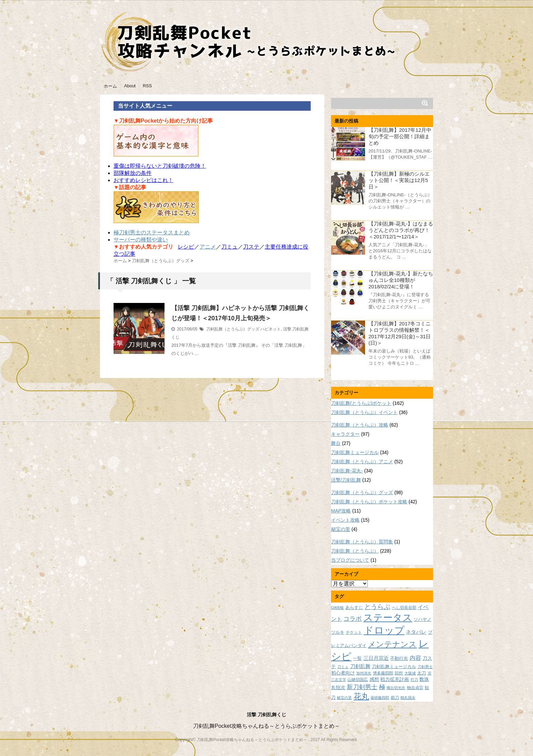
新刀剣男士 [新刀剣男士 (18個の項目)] (362, 687)
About (130, 86)
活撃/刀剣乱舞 (346, 480)
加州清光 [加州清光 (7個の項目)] (364, 673)
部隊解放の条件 (133, 173)
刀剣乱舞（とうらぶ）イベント (364, 412)
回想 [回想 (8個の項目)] (399, 673)
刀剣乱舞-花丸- (347, 471)
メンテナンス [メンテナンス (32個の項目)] (392, 644)
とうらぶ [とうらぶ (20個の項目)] (377, 607)
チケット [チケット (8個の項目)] (354, 632)
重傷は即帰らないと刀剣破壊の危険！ (160, 166)
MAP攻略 (341, 511)
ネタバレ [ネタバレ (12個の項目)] (416, 632)
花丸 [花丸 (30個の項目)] (361, 696)
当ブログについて (350, 560)
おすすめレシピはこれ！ (143, 180)
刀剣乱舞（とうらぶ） (355, 551)
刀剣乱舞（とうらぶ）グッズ (233, 329)
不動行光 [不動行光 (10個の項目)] (399, 658)
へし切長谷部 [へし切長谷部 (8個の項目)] (404, 607)
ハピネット (271, 329)
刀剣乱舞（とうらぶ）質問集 (362, 542)
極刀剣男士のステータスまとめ (152, 232)
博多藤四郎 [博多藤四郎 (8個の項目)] (383, 673)
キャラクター (345, 434)
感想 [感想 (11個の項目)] (374, 679)
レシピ (186, 247)
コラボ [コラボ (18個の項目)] (353, 619)
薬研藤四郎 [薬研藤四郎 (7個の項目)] (380, 698)
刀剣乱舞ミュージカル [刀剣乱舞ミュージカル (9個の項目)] (394, 667)
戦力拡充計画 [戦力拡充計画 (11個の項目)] (395, 679)
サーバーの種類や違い (141, 240)
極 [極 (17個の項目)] (382, 687)
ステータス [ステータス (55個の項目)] (388, 618)
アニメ (208, 247)
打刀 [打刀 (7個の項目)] (414, 680)
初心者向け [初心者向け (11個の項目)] (343, 673)
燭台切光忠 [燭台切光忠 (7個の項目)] (396, 688)
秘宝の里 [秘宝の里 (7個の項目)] (344, 698)
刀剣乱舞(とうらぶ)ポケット (361, 403)
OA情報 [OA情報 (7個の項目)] (337, 608)
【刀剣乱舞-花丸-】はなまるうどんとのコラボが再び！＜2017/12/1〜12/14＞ (401, 230)
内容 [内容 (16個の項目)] (415, 658)
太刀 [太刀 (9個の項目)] (422, 673)
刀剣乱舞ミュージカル (355, 452)
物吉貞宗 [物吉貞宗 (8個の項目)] (415, 688)
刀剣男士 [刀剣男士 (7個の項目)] (425, 667)
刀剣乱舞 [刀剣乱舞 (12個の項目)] (360, 666)
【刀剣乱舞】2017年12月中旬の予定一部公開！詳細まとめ (400, 136)
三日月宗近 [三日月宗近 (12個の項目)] (376, 658)
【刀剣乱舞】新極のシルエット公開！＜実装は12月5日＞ (399, 180)
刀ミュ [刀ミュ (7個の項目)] (343, 667)
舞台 (336, 443)
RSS (147, 86)
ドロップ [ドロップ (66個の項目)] (384, 630)
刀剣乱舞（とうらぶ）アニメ (362, 462)
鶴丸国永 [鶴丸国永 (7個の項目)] (408, 698)
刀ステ (251, 247)
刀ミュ (229, 247)
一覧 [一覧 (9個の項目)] (357, 659)
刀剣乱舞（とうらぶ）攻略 (360, 425)
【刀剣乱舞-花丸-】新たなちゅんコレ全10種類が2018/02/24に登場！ (401, 280)
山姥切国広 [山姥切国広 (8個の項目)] (358, 679)
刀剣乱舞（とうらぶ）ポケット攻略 (369, 502)
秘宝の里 (341, 529)
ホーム (110, 86)
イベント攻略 (345, 520)
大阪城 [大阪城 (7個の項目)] (410, 673)
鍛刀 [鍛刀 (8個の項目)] (395, 697)
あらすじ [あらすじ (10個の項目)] (354, 607)
